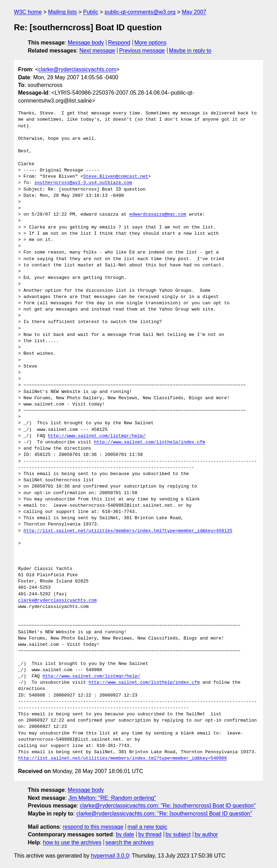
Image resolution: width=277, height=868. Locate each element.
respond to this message (93, 827)
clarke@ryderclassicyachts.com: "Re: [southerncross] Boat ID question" (168, 806)
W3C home (28, 12)
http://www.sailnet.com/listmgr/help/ (97, 436)
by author (206, 834)
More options (151, 43)
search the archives (130, 842)
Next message (97, 51)
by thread (150, 834)
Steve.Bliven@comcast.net (116, 177)
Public (91, 12)
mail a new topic (148, 827)
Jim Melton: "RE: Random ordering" (112, 798)
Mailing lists (62, 12)
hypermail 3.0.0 (110, 856)
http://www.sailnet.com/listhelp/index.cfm (149, 442)
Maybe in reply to (190, 51)
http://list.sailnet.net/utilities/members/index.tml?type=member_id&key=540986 (123, 758)
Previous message (142, 51)
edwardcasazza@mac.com (158, 215)
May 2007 (194, 12)
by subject (178, 834)
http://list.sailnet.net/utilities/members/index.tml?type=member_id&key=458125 (128, 531)
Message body (86, 43)
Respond (119, 43)
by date (125, 834)
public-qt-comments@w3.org (140, 12)
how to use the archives (72, 842)
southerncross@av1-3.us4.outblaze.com (83, 183)
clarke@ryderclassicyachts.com (77, 69)
